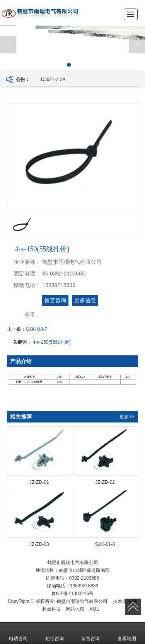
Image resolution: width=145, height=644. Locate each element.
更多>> (127, 417)
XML (95, 609)
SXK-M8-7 (36, 329)
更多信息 (85, 300)
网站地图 (75, 609)
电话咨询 (18, 633)
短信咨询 (55, 633)
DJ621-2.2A (53, 80)
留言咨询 (55, 300)
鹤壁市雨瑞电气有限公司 (82, 601)
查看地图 (127, 633)
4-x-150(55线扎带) (52, 342)
